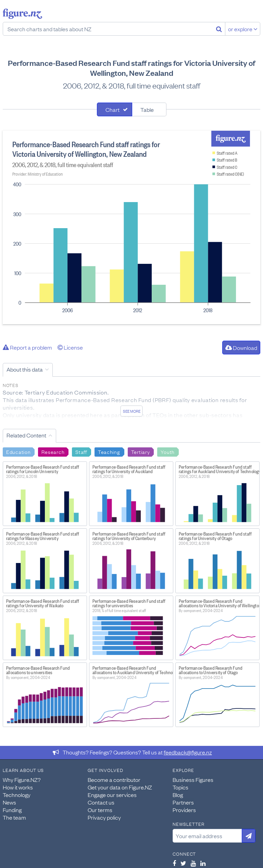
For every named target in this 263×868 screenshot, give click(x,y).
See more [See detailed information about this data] (132, 411)
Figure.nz (22, 14)
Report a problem (27, 347)
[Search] (219, 29)
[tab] (115, 109)
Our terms (100, 810)
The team (14, 817)
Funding (12, 810)
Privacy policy (104, 817)
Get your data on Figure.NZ (120, 787)
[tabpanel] (131, 227)
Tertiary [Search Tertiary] (141, 451)
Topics (180, 787)
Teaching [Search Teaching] (109, 451)
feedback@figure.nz (188, 752)
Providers (184, 810)
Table (147, 109)
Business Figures (193, 779)
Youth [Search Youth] (168, 451)
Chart (112, 109)
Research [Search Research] (53, 451)
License (70, 347)
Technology (17, 795)
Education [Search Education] (18, 451)
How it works (18, 787)
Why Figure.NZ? (22, 779)
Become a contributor (114, 779)
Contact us (101, 802)
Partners (183, 802)
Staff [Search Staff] (81, 451)
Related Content (26, 435)
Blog (178, 795)
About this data (25, 369)
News (9, 802)
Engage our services (112, 795)
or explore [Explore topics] (243, 29)
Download (241, 348)
